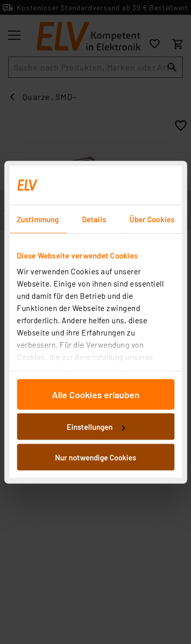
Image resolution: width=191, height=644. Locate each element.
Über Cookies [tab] (152, 219)
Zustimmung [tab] (38, 219)
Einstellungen (96, 427)
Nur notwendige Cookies (95, 457)
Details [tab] (94, 219)
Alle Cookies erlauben (96, 394)
